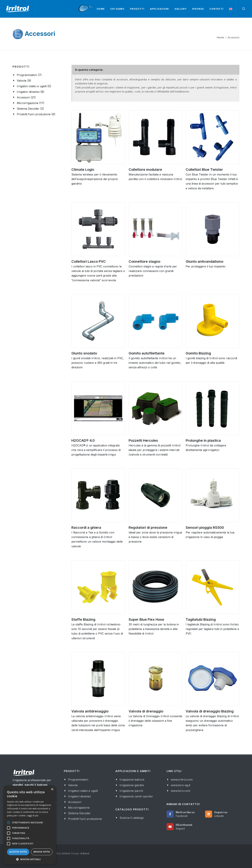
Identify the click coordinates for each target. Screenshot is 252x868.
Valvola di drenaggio (146, 711)
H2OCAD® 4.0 (83, 440)
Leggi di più (33, 816)
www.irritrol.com (182, 780)
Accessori (75, 802)
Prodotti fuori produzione (85, 819)
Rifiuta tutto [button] (42, 852)
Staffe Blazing (83, 619)
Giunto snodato (84, 353)
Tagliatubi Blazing (201, 619)
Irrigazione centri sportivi (136, 796)
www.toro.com (181, 791)
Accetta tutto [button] (18, 852)
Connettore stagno (144, 261)
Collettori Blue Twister (204, 170)
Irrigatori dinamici (79, 796)
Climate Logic (83, 170)
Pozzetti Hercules (143, 440)
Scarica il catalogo (132, 818)
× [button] (52, 789)
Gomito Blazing (198, 353)
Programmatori (78, 780)
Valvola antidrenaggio (90, 711)
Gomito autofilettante (147, 353)
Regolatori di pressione (148, 528)
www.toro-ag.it (181, 785)
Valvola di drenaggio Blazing (210, 711)
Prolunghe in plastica (203, 440)
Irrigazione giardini (132, 785)
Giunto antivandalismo (204, 261)
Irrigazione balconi (132, 780)
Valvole (73, 785)
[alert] (30, 825)
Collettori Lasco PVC (89, 261)
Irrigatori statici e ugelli (83, 791)
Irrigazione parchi (131, 791)
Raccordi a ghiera (86, 528)
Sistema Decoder (79, 813)
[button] (30, 859)
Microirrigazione (79, 808)
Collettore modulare (145, 170)
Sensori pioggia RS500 (205, 528)
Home (220, 37)
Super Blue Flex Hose (146, 619)
